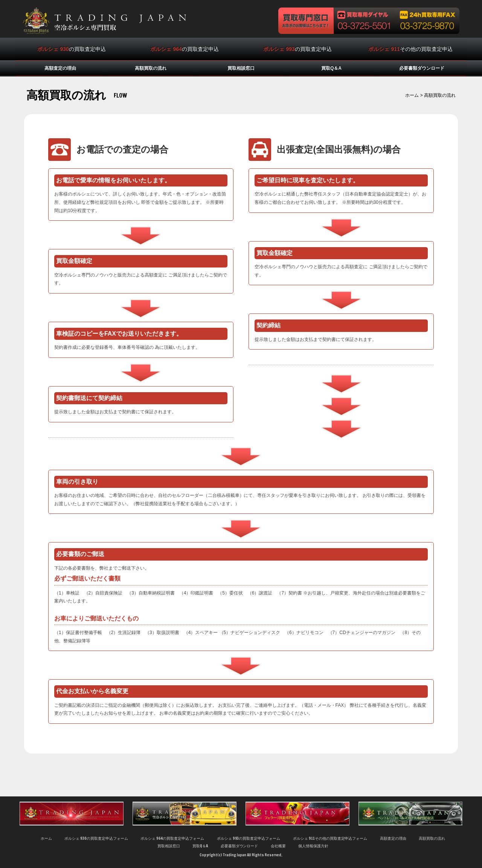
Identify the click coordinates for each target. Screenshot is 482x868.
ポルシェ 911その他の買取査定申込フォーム (330, 838)
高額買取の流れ (151, 68)
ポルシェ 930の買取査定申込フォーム (96, 838)
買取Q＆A (331, 68)
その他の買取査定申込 (410, 49)
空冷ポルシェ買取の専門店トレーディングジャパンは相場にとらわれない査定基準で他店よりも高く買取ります (104, 21)
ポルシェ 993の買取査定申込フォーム (249, 838)
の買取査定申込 (71, 49)
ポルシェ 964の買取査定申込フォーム (172, 838)
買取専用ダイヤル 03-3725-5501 (365, 21)
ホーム (412, 95)
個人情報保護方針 (313, 846)
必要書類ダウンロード (422, 68)
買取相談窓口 (241, 68)
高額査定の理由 (60, 68)
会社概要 (278, 846)
